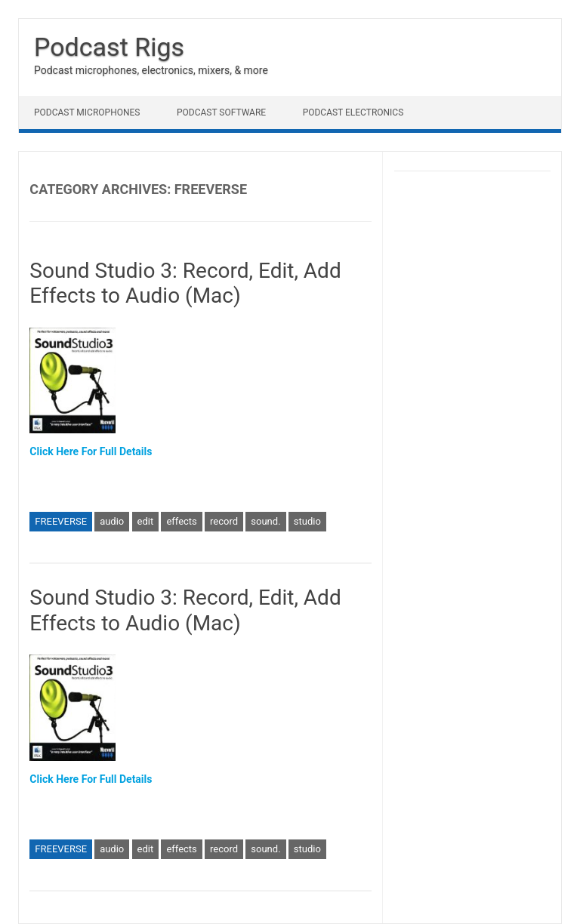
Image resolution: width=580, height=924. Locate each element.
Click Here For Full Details (91, 451)
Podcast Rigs (109, 47)
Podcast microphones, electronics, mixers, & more (151, 70)
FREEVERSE (61, 521)
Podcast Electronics (353, 112)
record (224, 521)
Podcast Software (221, 112)
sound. (265, 521)
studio (307, 521)
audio (112, 521)
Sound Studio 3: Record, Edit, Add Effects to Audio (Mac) (185, 283)
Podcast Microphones (87, 112)
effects (181, 521)
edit (146, 521)
